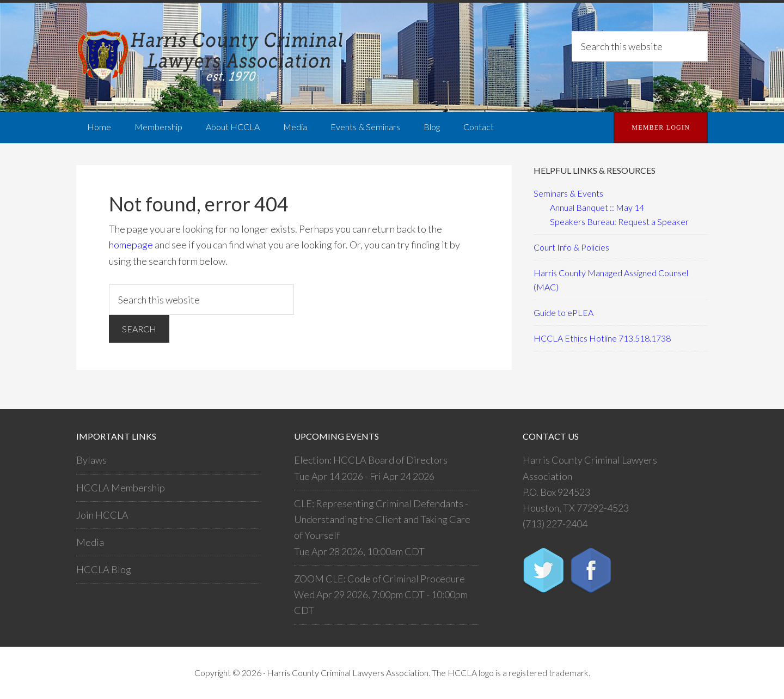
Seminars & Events (568, 193)
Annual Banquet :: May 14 (597, 207)
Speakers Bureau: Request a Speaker (619, 221)
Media (90, 542)
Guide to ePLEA (563, 312)
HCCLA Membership (121, 488)
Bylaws (91, 460)
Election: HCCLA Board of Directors (371, 460)
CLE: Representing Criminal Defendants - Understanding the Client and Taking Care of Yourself (382, 519)
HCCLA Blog (104, 569)
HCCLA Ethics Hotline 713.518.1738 (602, 338)
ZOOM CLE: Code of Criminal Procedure (379, 579)
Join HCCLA (102, 515)
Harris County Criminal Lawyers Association (212, 57)
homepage (131, 245)
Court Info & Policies (571, 247)
